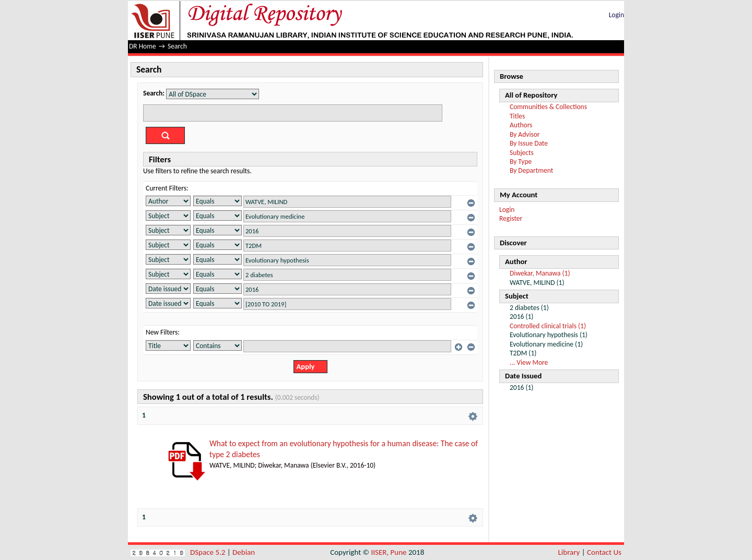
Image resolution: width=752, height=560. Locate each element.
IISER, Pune (389, 552)
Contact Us (604, 552)
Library (569, 552)
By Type (521, 162)
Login (616, 15)
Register (511, 218)
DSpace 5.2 (209, 552)
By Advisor (525, 134)
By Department (531, 170)
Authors (521, 125)
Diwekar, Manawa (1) (540, 273)
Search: (154, 93)
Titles (517, 116)
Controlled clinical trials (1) (548, 326)
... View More (529, 362)
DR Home (143, 46)
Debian (244, 552)
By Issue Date (529, 143)
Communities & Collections (548, 107)
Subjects (522, 153)
